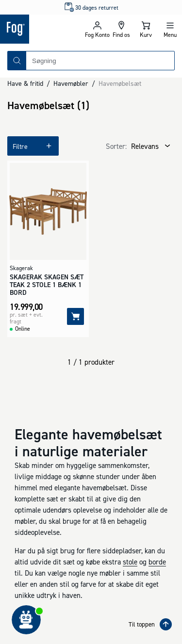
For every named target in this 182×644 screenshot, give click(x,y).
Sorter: (116, 146)
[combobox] (100, 61)
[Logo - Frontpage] (42, 29)
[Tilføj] (75, 316)
